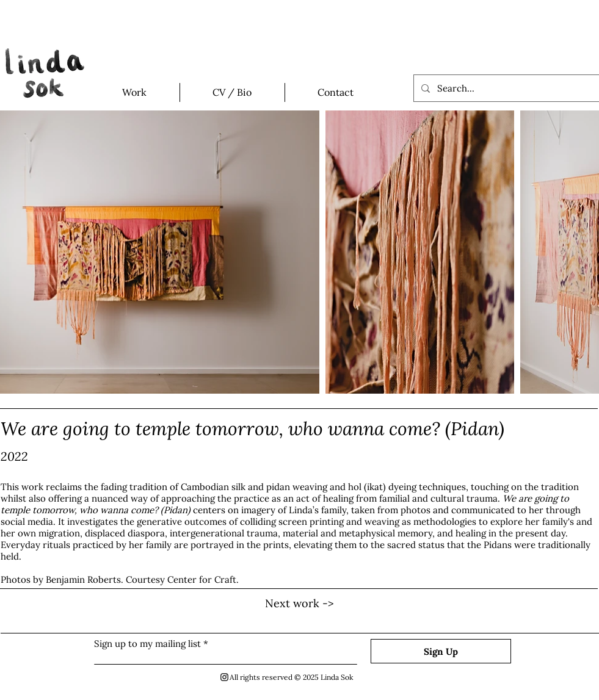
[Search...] (505, 88)
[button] (135, 92)
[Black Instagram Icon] (224, 677)
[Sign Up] (441, 651)
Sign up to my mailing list (147, 644)
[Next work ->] (300, 604)
